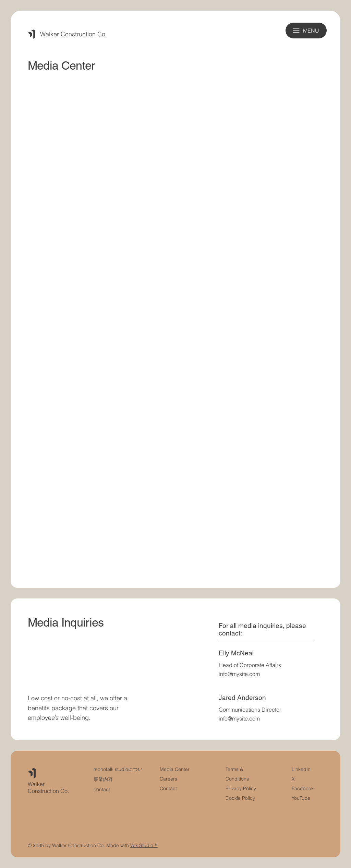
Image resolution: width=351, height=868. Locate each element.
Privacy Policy (241, 788)
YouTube (301, 798)
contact (102, 789)
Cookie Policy (240, 798)
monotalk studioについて (120, 769)
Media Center (175, 769)
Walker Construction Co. (74, 34)
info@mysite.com (239, 674)
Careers (168, 779)
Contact (168, 788)
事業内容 (103, 779)
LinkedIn (301, 769)
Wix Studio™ (144, 845)
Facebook (303, 788)
